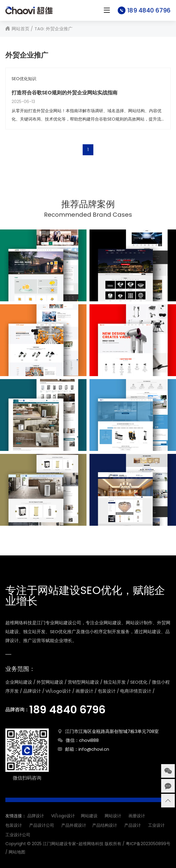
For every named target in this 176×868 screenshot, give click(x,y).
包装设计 (14, 825)
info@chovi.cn (94, 749)
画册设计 (137, 816)
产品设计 (133, 825)
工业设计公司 (18, 835)
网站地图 (17, 852)
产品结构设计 (105, 825)
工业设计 (156, 825)
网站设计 (113, 816)
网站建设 (89, 816)
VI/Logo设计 (63, 816)
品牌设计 (36, 816)
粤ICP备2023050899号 (148, 844)
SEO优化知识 (24, 79)
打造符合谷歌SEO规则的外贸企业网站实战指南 (65, 93)
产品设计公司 (42, 825)
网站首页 (21, 29)
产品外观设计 (74, 825)
